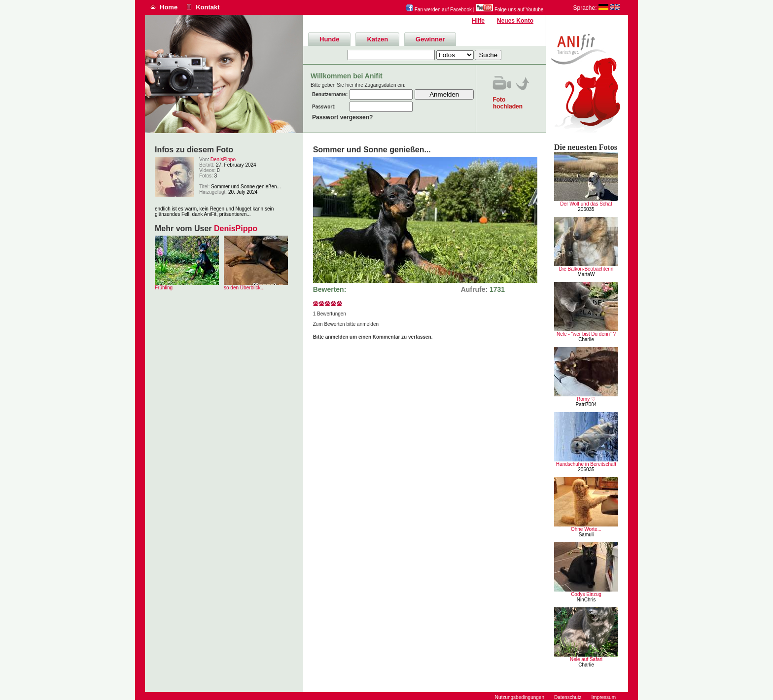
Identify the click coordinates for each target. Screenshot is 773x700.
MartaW (586, 274)
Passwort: (324, 107)
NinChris (586, 600)
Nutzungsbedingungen (520, 697)
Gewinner (430, 39)
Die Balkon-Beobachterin (586, 269)
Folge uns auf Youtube (509, 10)
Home (169, 7)
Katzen (377, 39)
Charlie (586, 339)
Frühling (164, 288)
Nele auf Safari (586, 659)
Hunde (329, 39)
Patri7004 (586, 404)
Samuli (586, 535)
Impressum (604, 697)
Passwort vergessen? (342, 117)
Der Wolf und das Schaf (586, 204)
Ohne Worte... (586, 529)
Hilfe (478, 21)
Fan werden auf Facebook (439, 10)
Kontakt (208, 7)
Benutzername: (330, 94)
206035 (586, 209)
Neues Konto (515, 21)
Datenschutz (568, 697)
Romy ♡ (586, 399)
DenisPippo (223, 159)
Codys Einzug (586, 594)
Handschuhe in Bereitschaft (586, 464)
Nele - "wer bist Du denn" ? (586, 334)
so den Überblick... (244, 288)
